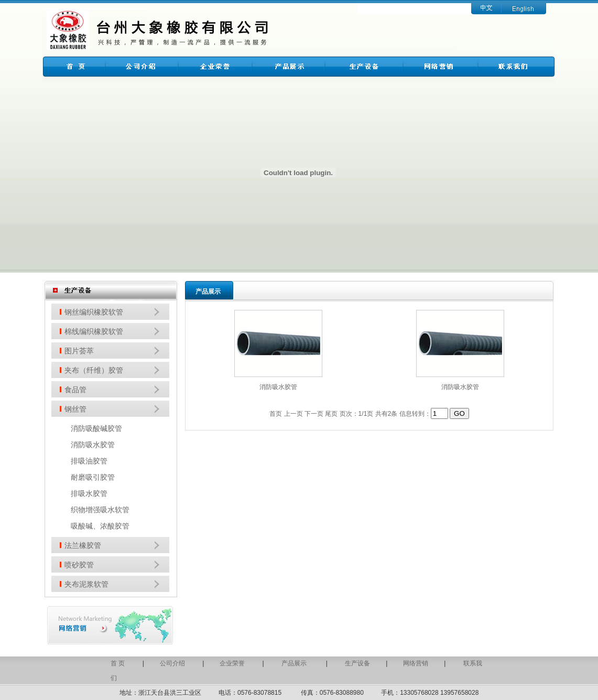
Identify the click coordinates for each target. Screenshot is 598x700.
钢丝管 (75, 409)
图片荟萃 (79, 351)
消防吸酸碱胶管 (96, 428)
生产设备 (357, 663)
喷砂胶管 (79, 565)
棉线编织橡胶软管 (94, 331)
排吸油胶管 (89, 461)
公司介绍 (172, 663)
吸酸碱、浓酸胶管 (100, 526)
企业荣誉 (232, 663)
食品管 (75, 390)
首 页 (118, 663)
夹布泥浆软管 (86, 584)
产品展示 (295, 663)
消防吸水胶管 (93, 445)
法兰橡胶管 (83, 545)
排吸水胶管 (89, 493)
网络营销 (416, 663)
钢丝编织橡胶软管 (94, 312)
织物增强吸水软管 (100, 510)
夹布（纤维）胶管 (94, 370)
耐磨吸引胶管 (93, 477)
